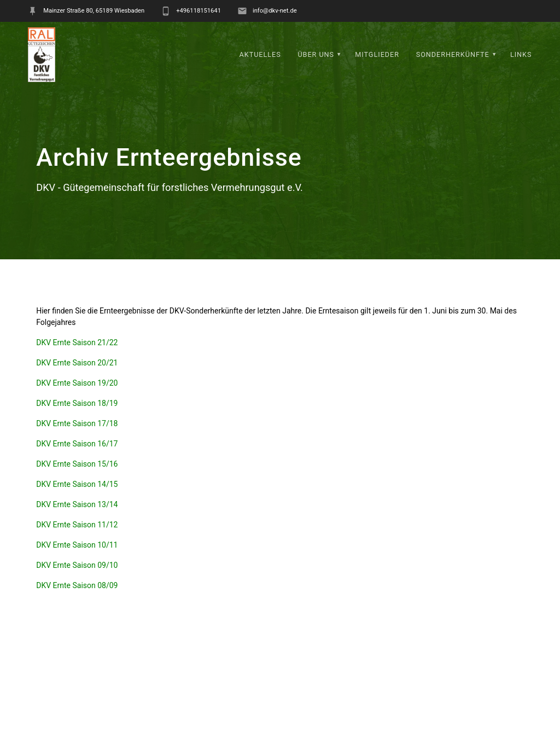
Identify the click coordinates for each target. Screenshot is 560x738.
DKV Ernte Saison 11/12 (77, 525)
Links (521, 54)
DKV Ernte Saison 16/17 (77, 444)
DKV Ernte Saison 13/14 (77, 504)
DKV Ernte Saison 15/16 (77, 464)
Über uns (316, 54)
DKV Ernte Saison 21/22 (77, 342)
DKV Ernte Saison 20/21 (77, 363)
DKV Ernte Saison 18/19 (77, 403)
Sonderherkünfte (453, 54)
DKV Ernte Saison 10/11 (77, 545)
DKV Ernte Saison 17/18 (77, 423)
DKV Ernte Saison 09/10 (77, 565)
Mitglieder (377, 54)
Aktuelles (260, 54)
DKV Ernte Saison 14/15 (77, 484)
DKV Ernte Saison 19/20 (77, 383)
